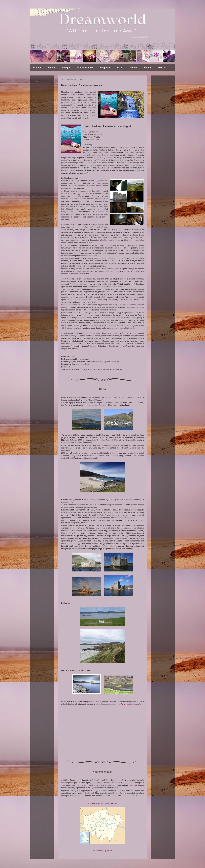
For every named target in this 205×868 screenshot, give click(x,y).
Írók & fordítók (85, 68)
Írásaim (147, 68)
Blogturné (105, 68)
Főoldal (37, 68)
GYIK (120, 68)
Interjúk (66, 68)
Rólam (133, 68)
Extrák (162, 68)
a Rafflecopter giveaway (103, 851)
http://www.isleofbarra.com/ (129, 704)
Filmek (52, 68)
